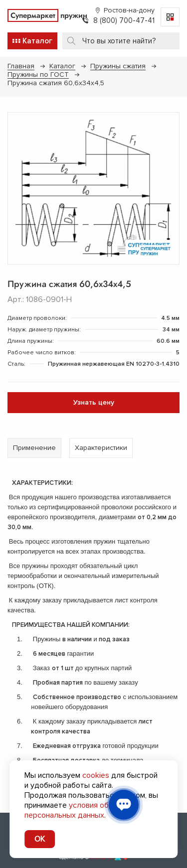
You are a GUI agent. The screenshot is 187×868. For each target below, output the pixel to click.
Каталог (62, 66)
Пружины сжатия (118, 66)
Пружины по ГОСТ (38, 74)
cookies (96, 775)
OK (40, 839)
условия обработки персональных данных (81, 810)
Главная (21, 66)
